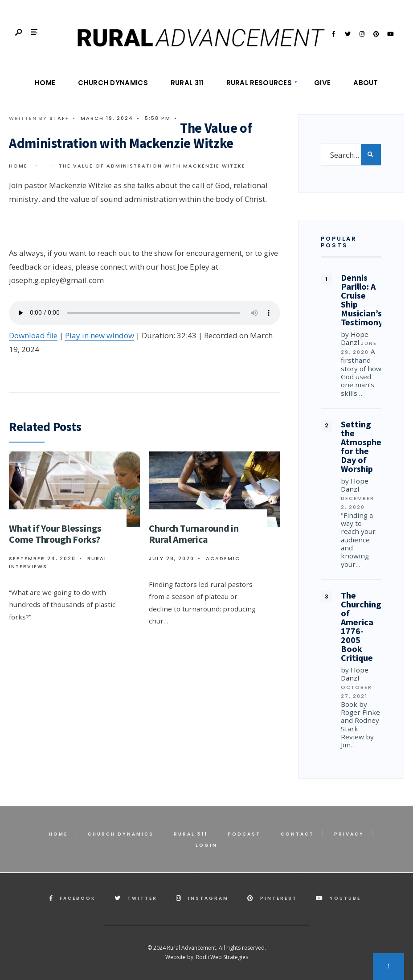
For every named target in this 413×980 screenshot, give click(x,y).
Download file (33, 335)
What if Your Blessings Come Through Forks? (55, 534)
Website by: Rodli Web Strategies (207, 957)
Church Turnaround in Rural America (194, 534)
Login (206, 845)
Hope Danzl (355, 338)
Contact (297, 834)
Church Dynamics (113, 83)
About (366, 83)
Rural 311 (187, 83)
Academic (223, 558)
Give (322, 83)
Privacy (349, 834)
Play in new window (100, 335)
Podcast (244, 834)
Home (45, 83)
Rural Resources (259, 83)
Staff (59, 118)
